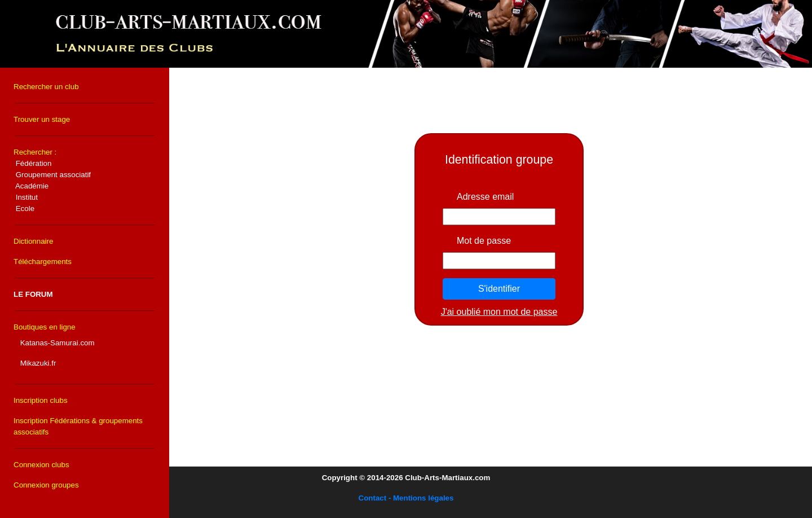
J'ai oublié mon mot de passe (499, 312)
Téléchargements (43, 262)
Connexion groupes (46, 485)
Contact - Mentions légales (406, 498)
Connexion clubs (41, 465)
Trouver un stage (42, 119)
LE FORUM (33, 294)
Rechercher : (52, 180)
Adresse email (485, 197)
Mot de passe (484, 241)
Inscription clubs (41, 400)
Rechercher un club (46, 87)
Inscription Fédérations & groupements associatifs (78, 426)
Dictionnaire (33, 241)
